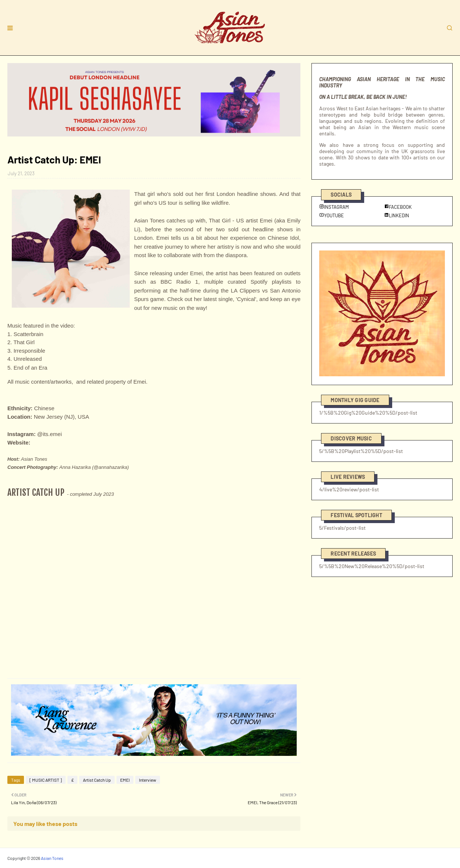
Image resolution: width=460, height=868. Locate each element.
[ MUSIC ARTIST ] (46, 780)
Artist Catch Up (97, 780)
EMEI (125, 780)
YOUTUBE (332, 215)
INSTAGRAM (334, 207)
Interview (148, 780)
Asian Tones (52, 858)
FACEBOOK (398, 207)
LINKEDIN (397, 215)
